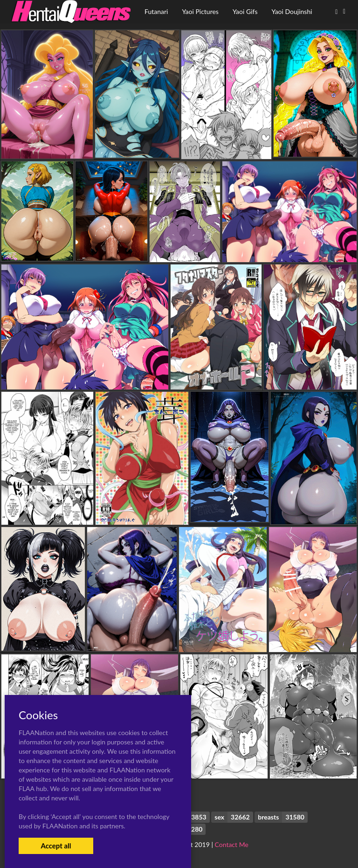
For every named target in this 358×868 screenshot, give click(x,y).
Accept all (56, 846)
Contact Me (232, 844)
